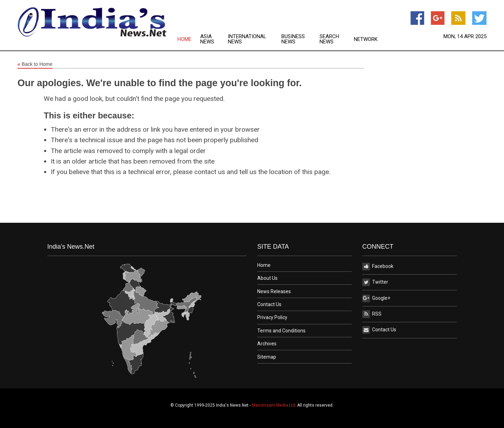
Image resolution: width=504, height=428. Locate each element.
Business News (293, 39)
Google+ (376, 298)
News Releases (274, 291)
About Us (267, 278)
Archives (267, 344)
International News (247, 39)
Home (184, 39)
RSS (372, 314)
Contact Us (269, 304)
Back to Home (35, 64)
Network (366, 39)
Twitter (375, 282)
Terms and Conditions (281, 331)
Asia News (207, 39)
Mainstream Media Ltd (273, 405)
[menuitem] (189, 39)
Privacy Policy (272, 317)
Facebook (378, 267)
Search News (329, 39)
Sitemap (267, 357)
